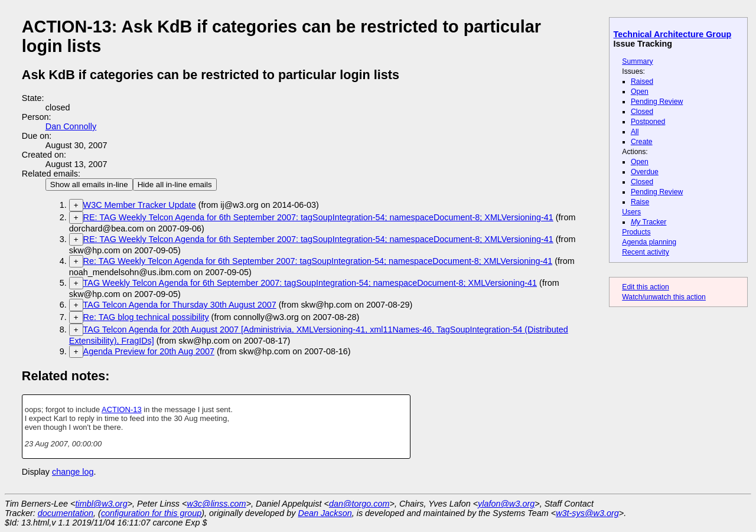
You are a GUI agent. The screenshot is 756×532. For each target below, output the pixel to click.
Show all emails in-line (89, 185)
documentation (66, 513)
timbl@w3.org (101, 504)
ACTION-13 (122, 409)
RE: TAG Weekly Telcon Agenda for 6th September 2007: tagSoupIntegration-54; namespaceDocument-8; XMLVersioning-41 (318, 217)
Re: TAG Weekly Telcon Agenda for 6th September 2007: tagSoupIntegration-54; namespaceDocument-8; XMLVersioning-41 (318, 261)
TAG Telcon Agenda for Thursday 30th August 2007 (180, 305)
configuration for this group (151, 513)
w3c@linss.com (216, 504)
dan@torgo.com (359, 504)
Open (640, 92)
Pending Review (657, 102)
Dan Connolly (71, 126)
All (635, 132)
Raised (642, 81)
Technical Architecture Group (673, 34)
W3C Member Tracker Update (140, 205)
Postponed (648, 122)
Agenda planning (649, 242)
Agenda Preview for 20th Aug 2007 (149, 351)
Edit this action (646, 287)
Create (642, 142)
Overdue (645, 172)
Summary (637, 61)
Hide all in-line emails (175, 185)
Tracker (649, 222)
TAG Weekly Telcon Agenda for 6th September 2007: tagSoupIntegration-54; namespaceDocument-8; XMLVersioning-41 (310, 283)
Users (631, 212)
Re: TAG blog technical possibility (146, 317)
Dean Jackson (325, 513)
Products (636, 232)
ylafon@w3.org (506, 504)
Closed (642, 112)
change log (73, 472)
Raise (640, 202)
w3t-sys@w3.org (587, 513)
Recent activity (646, 252)
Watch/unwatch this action (664, 297)
